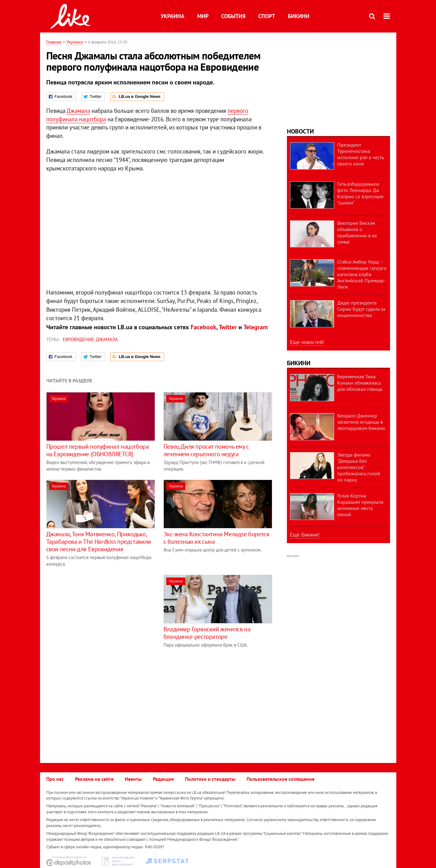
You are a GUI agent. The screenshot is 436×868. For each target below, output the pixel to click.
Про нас (55, 779)
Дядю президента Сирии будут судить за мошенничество (361, 309)
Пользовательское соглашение (281, 779)
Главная (54, 42)
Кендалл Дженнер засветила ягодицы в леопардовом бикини (361, 422)
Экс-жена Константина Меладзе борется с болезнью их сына (216, 538)
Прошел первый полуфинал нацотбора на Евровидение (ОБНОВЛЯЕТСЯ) (98, 450)
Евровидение (78, 339)
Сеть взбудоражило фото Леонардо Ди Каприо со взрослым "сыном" (360, 193)
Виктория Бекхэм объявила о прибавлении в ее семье (357, 232)
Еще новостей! (307, 342)
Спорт (267, 16)
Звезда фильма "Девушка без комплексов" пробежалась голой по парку (359, 467)
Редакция (163, 779)
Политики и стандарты (210, 779)
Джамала (78, 111)
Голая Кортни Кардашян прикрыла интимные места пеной (360, 505)
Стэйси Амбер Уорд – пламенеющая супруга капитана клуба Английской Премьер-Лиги (362, 274)
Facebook (203, 327)
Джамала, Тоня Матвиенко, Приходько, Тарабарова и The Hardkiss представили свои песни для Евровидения (99, 542)
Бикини (299, 16)
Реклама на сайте (94, 779)
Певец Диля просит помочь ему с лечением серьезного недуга (206, 450)
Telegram (256, 327)
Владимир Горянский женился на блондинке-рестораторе (207, 633)
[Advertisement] (99, 618)
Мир (203, 16)
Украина (173, 16)
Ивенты (133, 779)
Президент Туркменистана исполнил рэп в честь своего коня (360, 154)
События (233, 16)
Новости (300, 131)
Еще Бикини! (305, 535)
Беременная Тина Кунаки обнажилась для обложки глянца (360, 383)
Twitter (228, 327)
